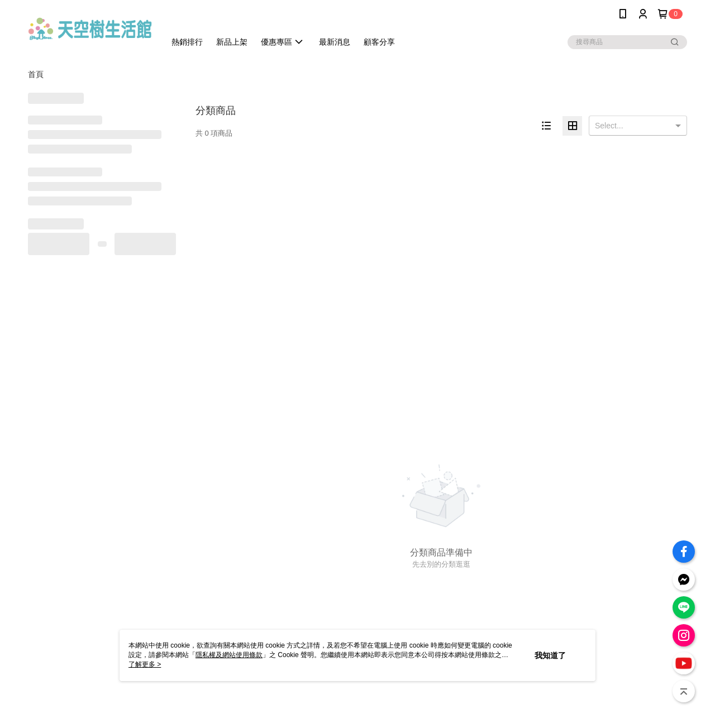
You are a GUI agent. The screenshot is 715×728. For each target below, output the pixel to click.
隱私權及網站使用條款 (229, 655)
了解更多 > (145, 664)
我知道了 (550, 655)
